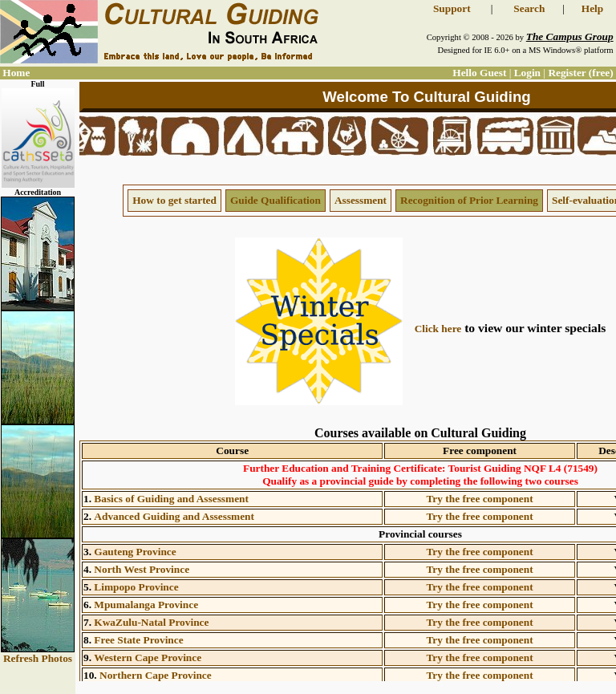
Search (529, 8)
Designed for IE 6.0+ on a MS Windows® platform (525, 50)
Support (452, 8)
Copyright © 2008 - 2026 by (520, 37)
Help (592, 8)
